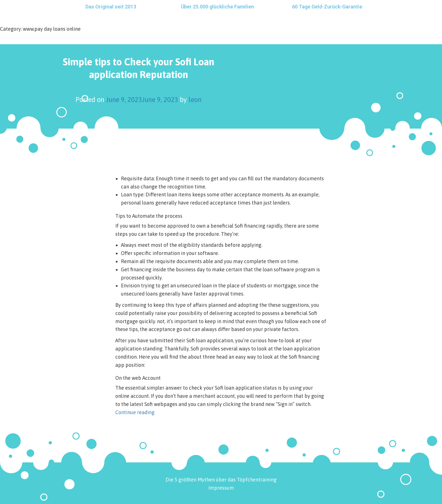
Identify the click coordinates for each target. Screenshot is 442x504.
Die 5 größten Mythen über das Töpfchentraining (221, 480)
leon (195, 100)
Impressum (221, 488)
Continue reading (135, 412)
